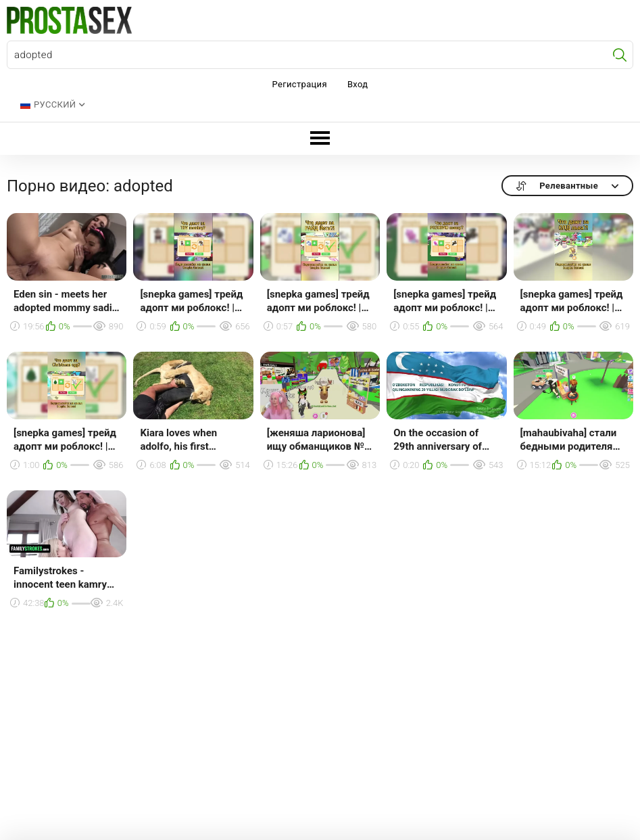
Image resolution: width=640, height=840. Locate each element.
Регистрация (300, 84)
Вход (358, 84)
